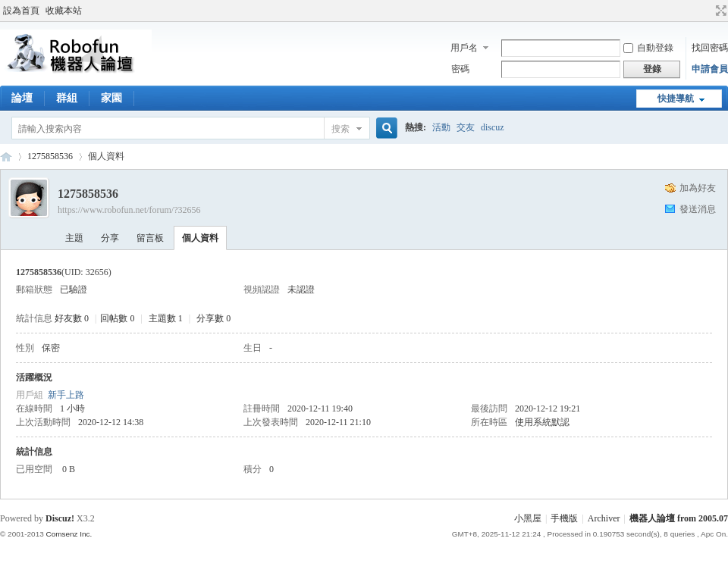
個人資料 (200, 238)
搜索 (340, 129)
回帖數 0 (117, 318)
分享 (110, 238)
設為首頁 (21, 11)
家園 (111, 98)
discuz (493, 127)
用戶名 (464, 48)
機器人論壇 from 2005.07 (679, 518)
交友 (466, 127)
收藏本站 (64, 11)
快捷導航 (676, 99)
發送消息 (698, 209)
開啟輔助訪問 (707, 11)
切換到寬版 (719, 11)
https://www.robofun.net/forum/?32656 (129, 210)
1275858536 (50, 156)
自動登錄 (648, 48)
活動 (441, 127)
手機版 (564, 518)
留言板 (150, 238)
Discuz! (60, 518)
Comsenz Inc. (69, 534)
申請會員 (710, 69)
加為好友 (698, 188)
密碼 (460, 69)
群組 (67, 98)
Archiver (604, 518)
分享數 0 (213, 318)
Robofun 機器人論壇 (6, 156)
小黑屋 (528, 518)
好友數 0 (72, 318)
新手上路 (66, 395)
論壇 (22, 98)
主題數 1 (166, 318)
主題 (74, 238)
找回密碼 (710, 48)
